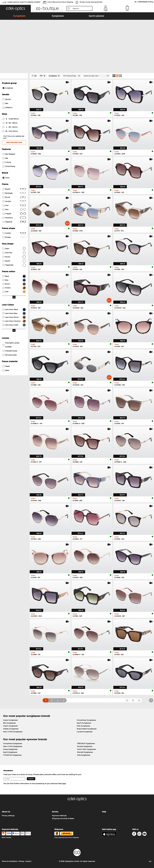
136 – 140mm (10, 127)
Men (5, 103)
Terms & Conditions (10, 861)
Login (106, 10)
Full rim (14, 233)
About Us (6, 812)
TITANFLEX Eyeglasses (12, 755)
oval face (14, 253)
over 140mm (10, 131)
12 (127, 700)
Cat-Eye (14, 201)
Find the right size (14, 142)
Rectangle (14, 193)
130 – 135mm (10, 123)
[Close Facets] (14, 76)
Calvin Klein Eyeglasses (87, 749)
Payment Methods (59, 816)
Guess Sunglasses (10, 720)
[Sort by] (96, 76)
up (151, 861)
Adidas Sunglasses (11, 729)
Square (14, 189)
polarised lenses (10, 351)
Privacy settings (8, 816)
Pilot (14, 210)
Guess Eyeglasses (10, 749)
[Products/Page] (72, 76)
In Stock (7, 162)
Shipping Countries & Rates (63, 818)
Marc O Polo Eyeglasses (13, 746)
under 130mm (11, 119)
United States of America (146, 2)
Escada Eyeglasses (85, 746)
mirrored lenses (10, 355)
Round (14, 257)
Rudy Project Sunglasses (87, 729)
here (64, 783)
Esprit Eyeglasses (10, 752)
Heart (14, 249)
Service (55, 812)
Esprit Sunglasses (84, 723)
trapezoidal (14, 265)
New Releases (9, 154)
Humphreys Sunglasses (86, 720)
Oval (14, 205)
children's (7, 107)
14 (139, 700)
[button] (15, 9)
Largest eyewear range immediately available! (24, 2)
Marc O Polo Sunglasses (13, 732)
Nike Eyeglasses (84, 755)
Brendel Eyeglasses (85, 752)
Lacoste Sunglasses (85, 732)
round (14, 197)
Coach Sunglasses (10, 726)
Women (7, 99)
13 (133, 700)
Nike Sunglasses (83, 726)
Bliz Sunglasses (9, 723)
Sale (5, 158)
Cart (127, 10)
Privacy (21, 861)
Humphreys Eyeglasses (13, 743)
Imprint (28, 861)
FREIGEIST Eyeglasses (86, 743)
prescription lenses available (11, 345)
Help (104, 812)
